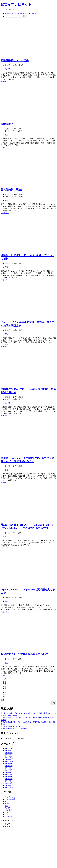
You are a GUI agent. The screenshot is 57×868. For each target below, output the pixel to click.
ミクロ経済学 (10, 799)
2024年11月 (9, 761)
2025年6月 (9, 748)
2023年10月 (9, 777)
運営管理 (8, 817)
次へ (7, 696)
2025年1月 (9, 757)
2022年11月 (9, 787)
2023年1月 (9, 783)
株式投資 (8, 810)
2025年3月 (9, 755)
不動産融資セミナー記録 (15, 60)
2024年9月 (9, 766)
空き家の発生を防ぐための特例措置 (14, 728)
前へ (7, 679)
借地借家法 (7, 124)
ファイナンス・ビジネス (14, 797)
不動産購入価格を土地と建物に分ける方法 (17, 726)
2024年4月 (9, 772)
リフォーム (9, 801)
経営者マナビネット (16, 4)
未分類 (7, 69)
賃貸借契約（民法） (12, 190)
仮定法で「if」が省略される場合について (25, 654)
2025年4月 (9, 753)
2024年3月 (9, 774)
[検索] (14, 16)
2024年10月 (9, 764)
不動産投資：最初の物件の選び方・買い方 (21, 13)
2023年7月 (9, 779)
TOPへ (7, 826)
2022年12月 (9, 785)
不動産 (7, 804)
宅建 (7, 135)
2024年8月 (9, 768)
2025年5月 (9, 751)
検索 (2, 700)
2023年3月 (9, 781)
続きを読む (5, 81)
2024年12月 (9, 759)
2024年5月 (9, 770)
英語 (7, 267)
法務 (7, 812)
